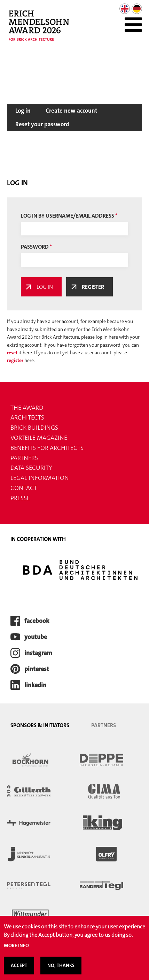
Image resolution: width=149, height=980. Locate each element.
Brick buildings (34, 428)
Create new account (71, 111)
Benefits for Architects (47, 448)
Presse (20, 498)
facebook (37, 621)
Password (35, 247)
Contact (24, 488)
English (125, 9)
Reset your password (42, 124)
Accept (19, 970)
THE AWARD (27, 408)
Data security (31, 468)
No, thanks (61, 970)
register (15, 360)
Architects (27, 417)
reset (12, 353)
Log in (23, 111)
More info (16, 950)
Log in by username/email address (68, 216)
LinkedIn (35, 685)
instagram (38, 653)
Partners (24, 458)
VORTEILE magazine (39, 438)
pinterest (37, 669)
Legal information (40, 478)
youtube (36, 637)
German (137, 9)
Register (93, 287)
